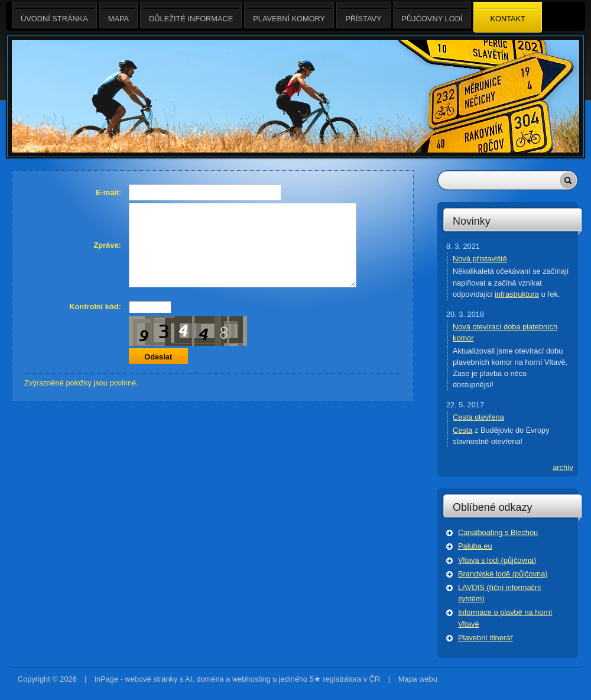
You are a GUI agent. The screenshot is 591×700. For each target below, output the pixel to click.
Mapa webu (418, 679)
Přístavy (363, 15)
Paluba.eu (475, 546)
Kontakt (508, 18)
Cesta (462, 430)
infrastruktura (517, 294)
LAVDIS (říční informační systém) (500, 593)
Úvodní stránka (54, 15)
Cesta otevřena (478, 417)
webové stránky (151, 679)
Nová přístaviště (480, 259)
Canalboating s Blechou (498, 532)
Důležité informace (191, 15)
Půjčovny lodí (432, 15)
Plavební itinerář (485, 638)
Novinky (472, 221)
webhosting (251, 679)
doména (210, 679)
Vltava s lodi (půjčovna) (497, 560)
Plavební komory (289, 15)
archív (563, 467)
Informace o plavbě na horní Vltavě (505, 618)
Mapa (118, 15)
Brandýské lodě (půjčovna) (503, 574)
